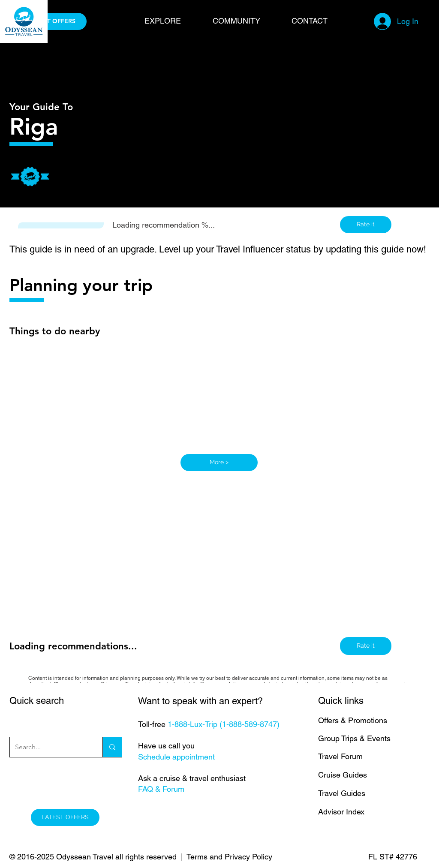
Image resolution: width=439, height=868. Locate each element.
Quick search (37, 701)
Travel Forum (340, 756)
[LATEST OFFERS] (52, 21)
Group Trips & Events (354, 738)
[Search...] (50, 747)
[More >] (219, 463)
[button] (172, 21)
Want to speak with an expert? (200, 701)
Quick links (341, 701)
